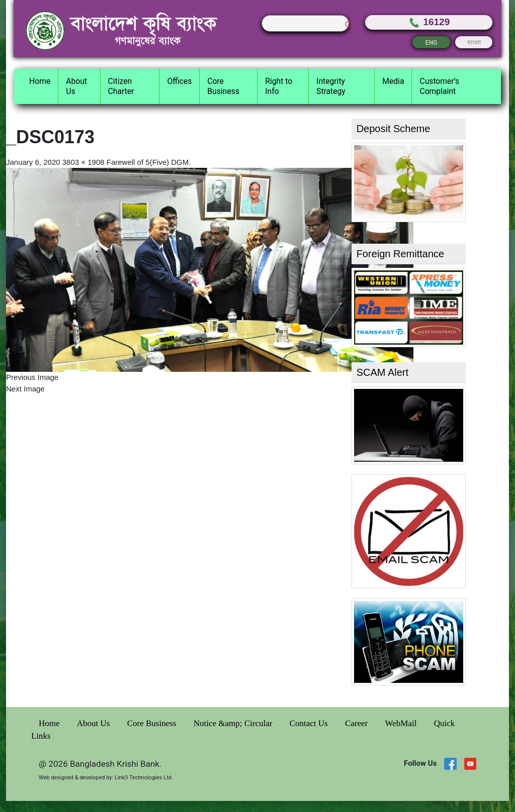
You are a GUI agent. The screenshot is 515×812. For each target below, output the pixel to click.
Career (358, 723)
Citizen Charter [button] (121, 86)
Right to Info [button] (279, 86)
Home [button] (40, 81)
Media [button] (393, 81)
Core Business (153, 723)
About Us (95, 723)
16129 (429, 22)
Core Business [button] (223, 86)
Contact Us (310, 723)
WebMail (402, 723)
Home (50, 723)
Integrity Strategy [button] (331, 86)
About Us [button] (76, 86)
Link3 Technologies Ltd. (144, 778)
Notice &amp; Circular (234, 723)
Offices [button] (179, 81)
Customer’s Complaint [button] (439, 86)
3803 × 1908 (83, 162)
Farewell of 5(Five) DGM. (149, 162)
